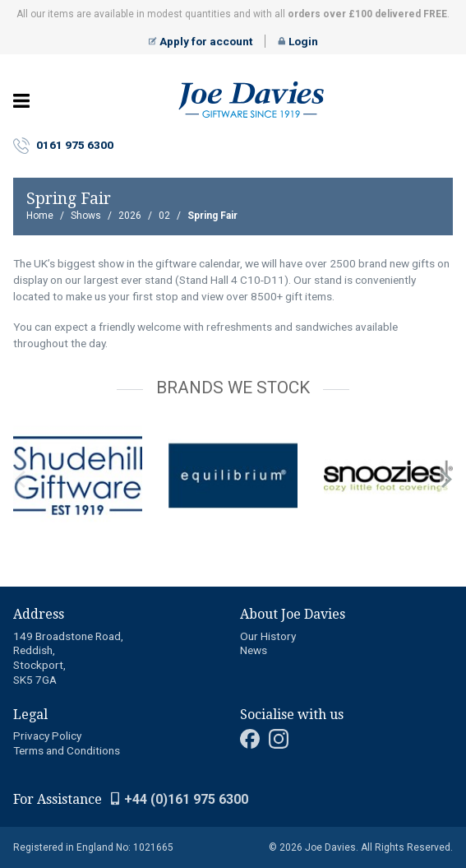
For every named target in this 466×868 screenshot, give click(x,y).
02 (164, 216)
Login (298, 41)
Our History (268, 636)
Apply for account (201, 41)
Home (40, 216)
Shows (86, 216)
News (254, 650)
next (446, 480)
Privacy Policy (47, 736)
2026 (130, 216)
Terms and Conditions (67, 750)
